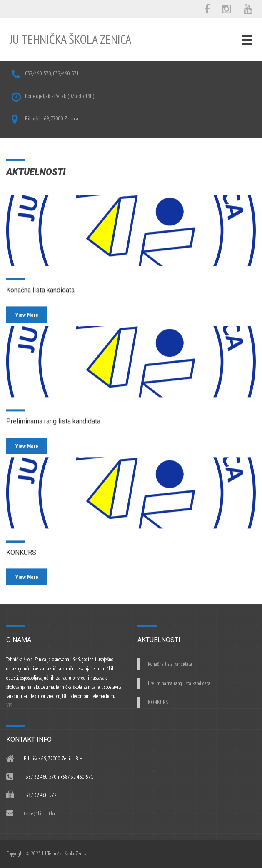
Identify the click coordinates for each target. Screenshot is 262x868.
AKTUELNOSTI (36, 173)
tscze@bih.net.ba (39, 814)
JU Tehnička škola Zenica (70, 39)
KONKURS (21, 565)
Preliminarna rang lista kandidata (53, 434)
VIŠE (11, 705)
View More (27, 327)
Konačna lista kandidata (40, 303)
